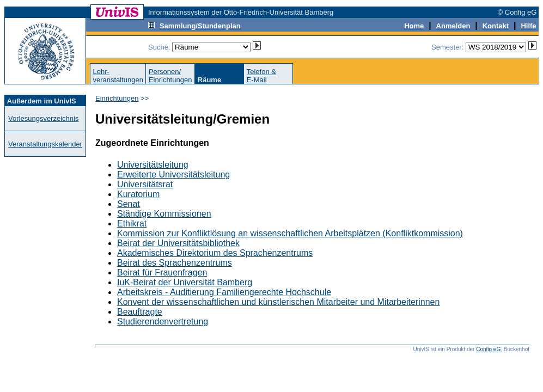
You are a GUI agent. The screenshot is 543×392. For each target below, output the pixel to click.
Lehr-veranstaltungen (118, 76)
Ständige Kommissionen (164, 214)
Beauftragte (140, 312)
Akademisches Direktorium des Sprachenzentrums (215, 253)
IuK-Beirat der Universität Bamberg (185, 282)
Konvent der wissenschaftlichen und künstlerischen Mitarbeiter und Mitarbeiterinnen (278, 302)
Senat (129, 204)
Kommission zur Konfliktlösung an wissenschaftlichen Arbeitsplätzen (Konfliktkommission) (290, 233)
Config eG (488, 349)
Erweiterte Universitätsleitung (173, 174)
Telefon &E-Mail (261, 76)
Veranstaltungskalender (45, 144)
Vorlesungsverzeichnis (43, 118)
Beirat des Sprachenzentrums (175, 263)
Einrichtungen (117, 98)
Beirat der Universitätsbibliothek (178, 243)
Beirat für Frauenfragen (162, 272)
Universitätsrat (145, 184)
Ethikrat (132, 223)
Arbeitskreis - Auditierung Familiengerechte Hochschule (224, 292)
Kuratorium (138, 194)
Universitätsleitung (153, 165)
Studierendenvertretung (163, 321)
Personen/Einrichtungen (170, 76)
